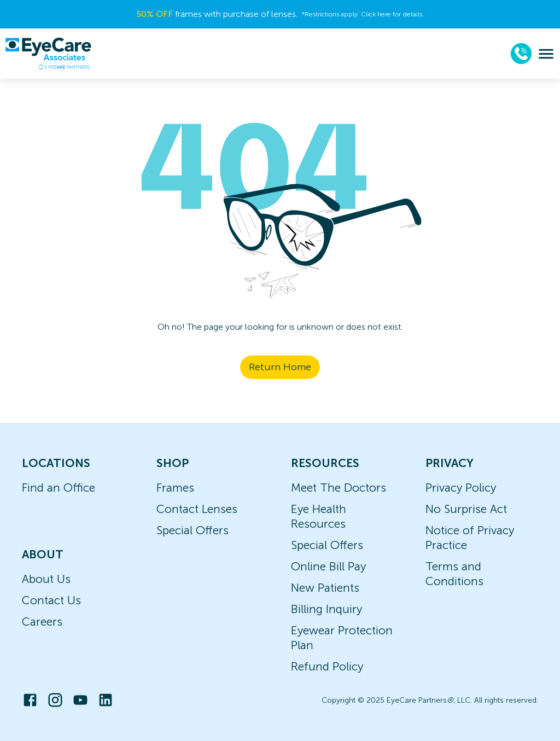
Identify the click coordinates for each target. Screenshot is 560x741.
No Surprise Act (466, 509)
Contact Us (51, 600)
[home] (48, 54)
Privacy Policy (461, 488)
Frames (175, 488)
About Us (46, 579)
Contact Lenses (197, 509)
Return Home (280, 367)
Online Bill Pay (328, 566)
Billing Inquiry (326, 609)
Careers (42, 622)
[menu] (546, 54)
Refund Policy (327, 666)
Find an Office (59, 488)
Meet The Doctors (339, 488)
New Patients (325, 588)
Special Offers (192, 530)
